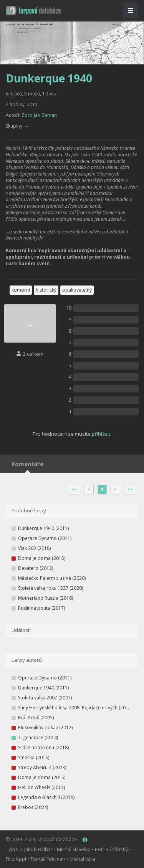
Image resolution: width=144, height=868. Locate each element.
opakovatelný (77, 290)
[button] (33, 11)
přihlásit (101, 434)
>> (130, 489)
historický (46, 290)
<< (74, 489)
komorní (21, 290)
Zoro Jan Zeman (39, 115)
